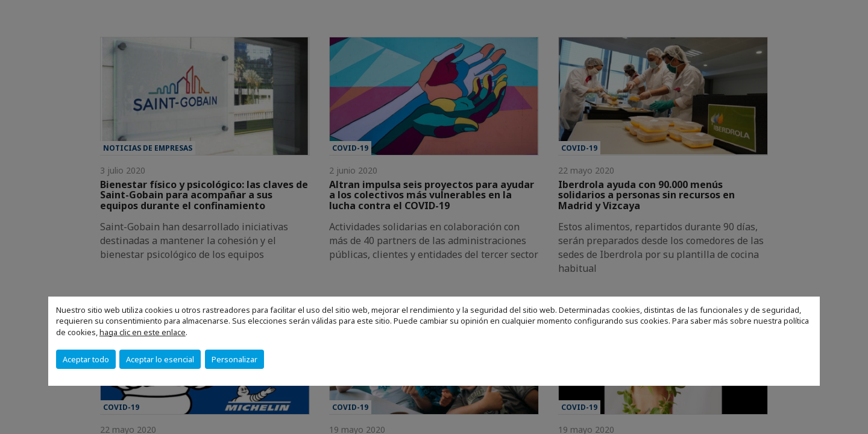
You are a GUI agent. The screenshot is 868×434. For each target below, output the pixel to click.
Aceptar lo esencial (160, 359)
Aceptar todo (86, 359)
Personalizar (234, 359)
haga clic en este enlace (143, 332)
